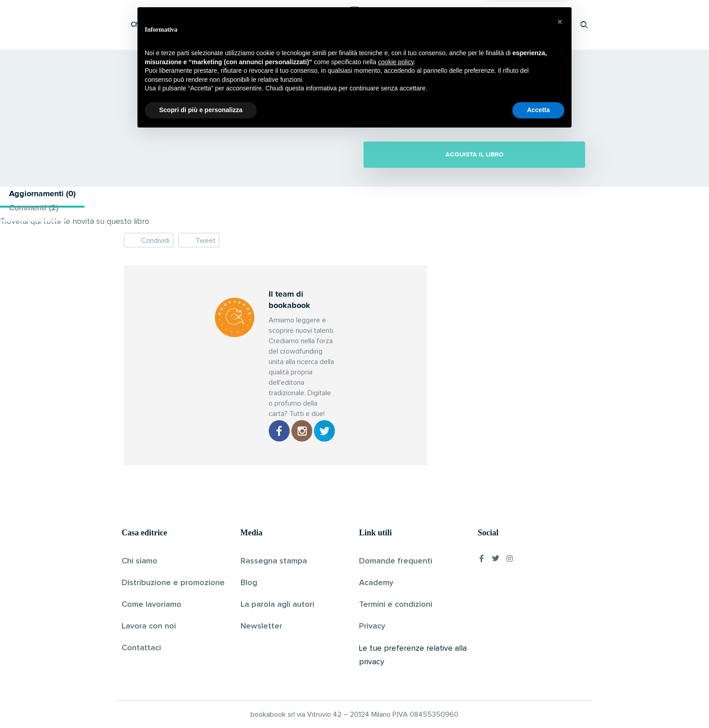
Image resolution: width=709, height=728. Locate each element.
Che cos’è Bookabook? (167, 25)
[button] (560, 615)
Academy (376, 583)
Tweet (199, 240)
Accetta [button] (538, 703)
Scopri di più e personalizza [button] (201, 703)
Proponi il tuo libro (512, 25)
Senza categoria (423, 112)
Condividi (149, 240)
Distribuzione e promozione (173, 583)
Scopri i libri (239, 25)
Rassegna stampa (274, 561)
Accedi (561, 25)
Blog (249, 583)
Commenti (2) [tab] (34, 208)
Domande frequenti (396, 561)
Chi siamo (139, 561)
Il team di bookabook (322, 112)
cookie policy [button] (396, 655)
